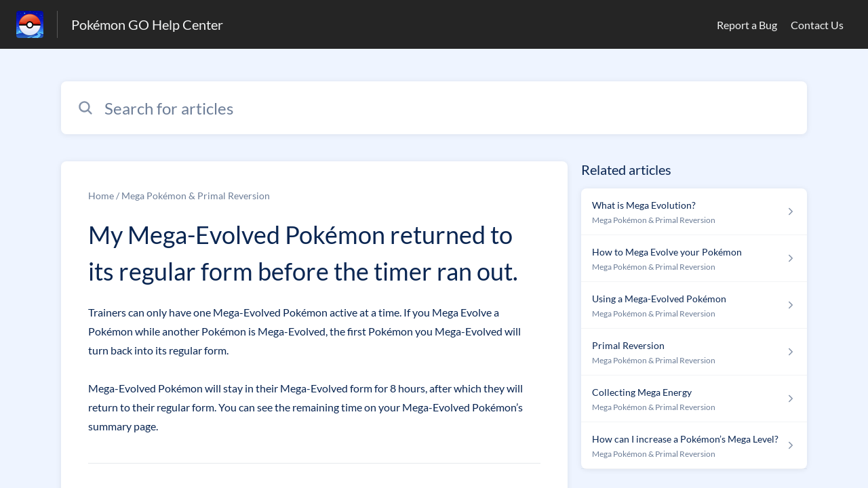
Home (101, 196)
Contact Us (817, 25)
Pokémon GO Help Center (147, 24)
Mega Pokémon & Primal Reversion (196, 196)
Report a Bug (747, 25)
